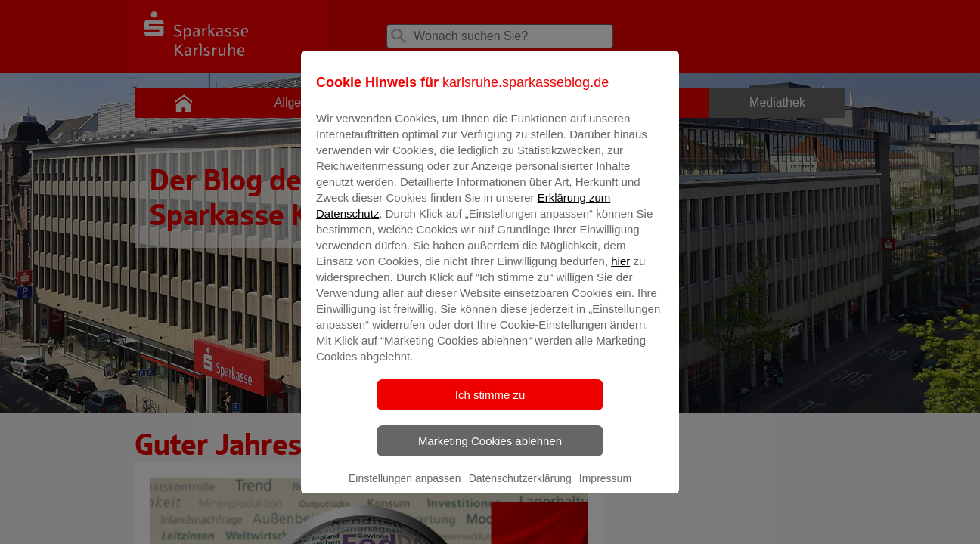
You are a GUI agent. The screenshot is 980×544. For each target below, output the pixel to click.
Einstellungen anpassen (405, 489)
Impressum (605, 489)
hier (620, 272)
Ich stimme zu (490, 405)
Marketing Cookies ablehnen (490, 451)
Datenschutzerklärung (520, 489)
